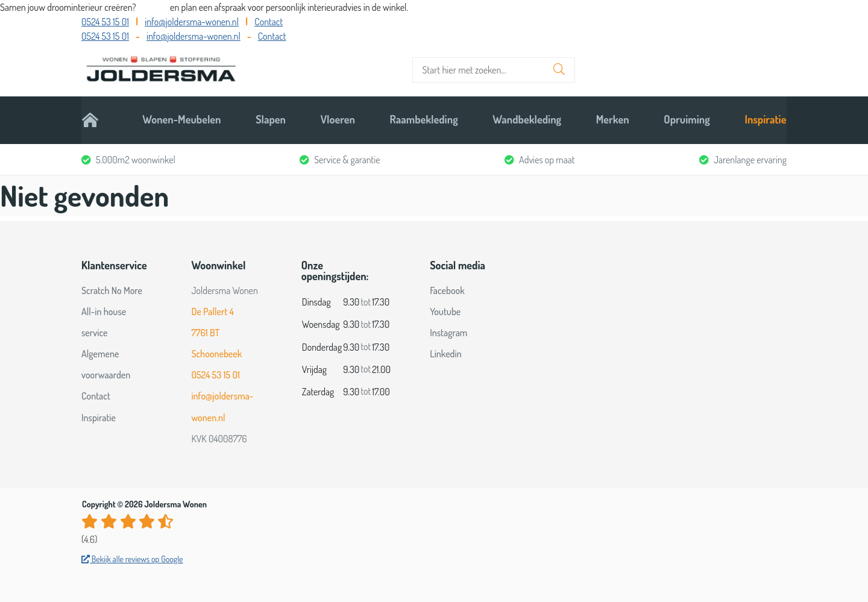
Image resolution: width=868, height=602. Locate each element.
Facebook (447, 288)
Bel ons (154, 7)
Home (94, 119)
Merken (613, 119)
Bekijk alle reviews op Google (132, 557)
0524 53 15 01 (105, 22)
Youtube (445, 310)
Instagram (448, 331)
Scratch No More (112, 288)
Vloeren (338, 119)
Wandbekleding (527, 119)
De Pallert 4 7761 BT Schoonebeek (216, 331)
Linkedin (446, 352)
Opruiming (687, 119)
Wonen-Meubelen (181, 119)
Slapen (271, 119)
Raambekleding (424, 119)
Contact (269, 22)
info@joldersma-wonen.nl (192, 22)
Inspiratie (766, 119)
